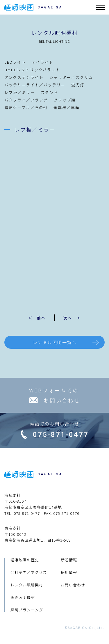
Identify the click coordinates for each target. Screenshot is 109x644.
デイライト (43, 62)
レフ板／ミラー (20, 92)
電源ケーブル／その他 (26, 107)
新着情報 (69, 560)
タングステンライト (24, 77)
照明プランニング (27, 610)
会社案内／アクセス (29, 572)
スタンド (49, 92)
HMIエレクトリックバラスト (32, 70)
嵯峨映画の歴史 (25, 560)
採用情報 (69, 572)
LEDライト (15, 62)
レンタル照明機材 (27, 585)
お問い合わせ (73, 585)
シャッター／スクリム (71, 77)
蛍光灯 (78, 85)
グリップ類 (65, 100)
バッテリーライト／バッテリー (35, 85)
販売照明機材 (23, 597)
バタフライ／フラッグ (26, 100)
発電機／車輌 (67, 107)
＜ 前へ (37, 318)
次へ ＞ (72, 318)
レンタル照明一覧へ (55, 342)
